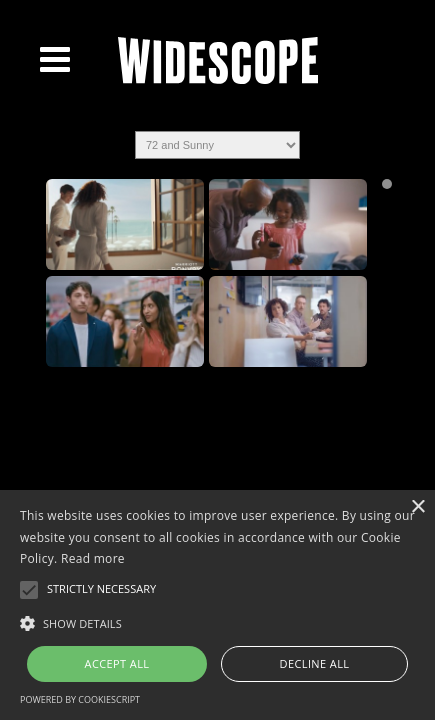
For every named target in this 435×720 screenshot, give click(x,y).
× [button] (417, 507)
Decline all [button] (315, 663)
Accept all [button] (117, 663)
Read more (93, 558)
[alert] (217, 605)
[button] (217, 622)
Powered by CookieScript (80, 699)
